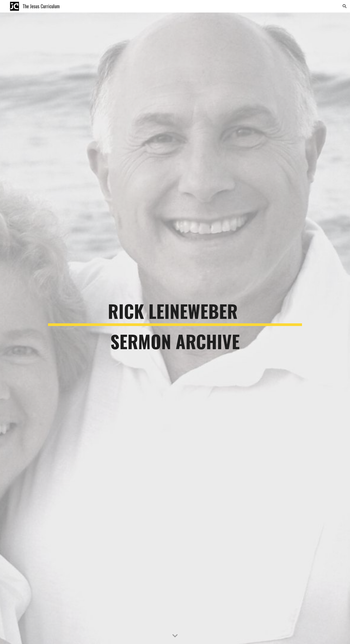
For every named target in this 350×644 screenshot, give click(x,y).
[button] (345, 6)
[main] (175, 328)
